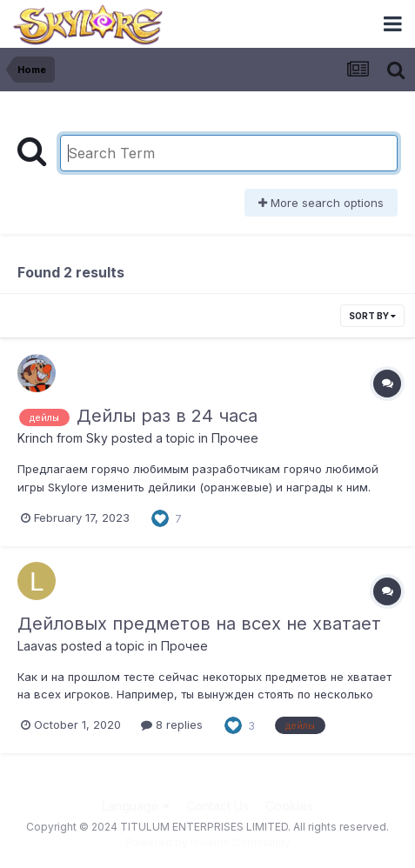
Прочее (235, 438)
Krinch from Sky (63, 438)
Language (136, 806)
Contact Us (218, 806)
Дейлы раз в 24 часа (167, 416)
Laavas (37, 646)
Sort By (372, 316)
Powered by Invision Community (208, 842)
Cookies (289, 806)
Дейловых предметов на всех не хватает (199, 624)
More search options (321, 203)
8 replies (172, 724)
